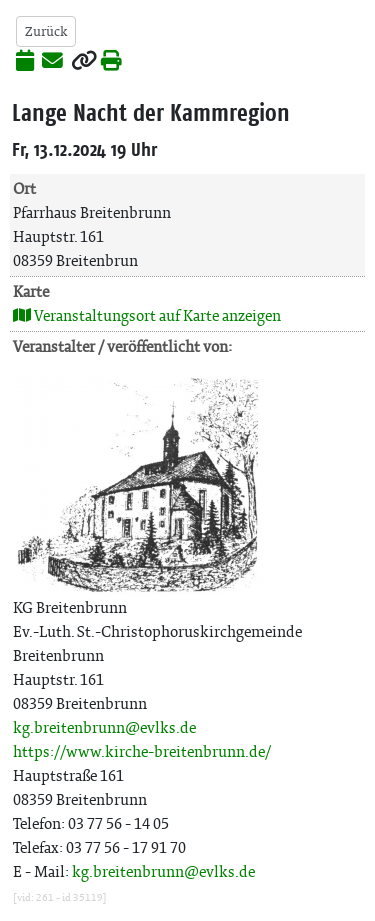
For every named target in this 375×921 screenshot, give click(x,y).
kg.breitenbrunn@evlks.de (104, 727)
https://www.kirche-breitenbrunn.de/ (142, 751)
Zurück (46, 31)
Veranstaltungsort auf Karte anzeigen (147, 315)
